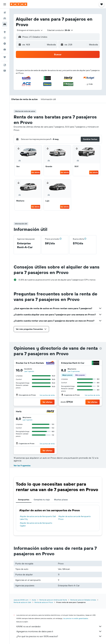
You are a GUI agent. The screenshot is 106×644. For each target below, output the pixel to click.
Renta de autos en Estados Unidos (83, 600)
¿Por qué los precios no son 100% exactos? (59, 636)
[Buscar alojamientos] (5, 18)
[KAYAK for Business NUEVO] (5, 49)
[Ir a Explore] (5, 32)
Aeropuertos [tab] (24, 500)
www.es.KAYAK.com (21, 600)
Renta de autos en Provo (44, 602)
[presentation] (101, 348)
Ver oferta (36, 172)
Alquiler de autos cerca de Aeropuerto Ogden (36, 524)
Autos (34, 600)
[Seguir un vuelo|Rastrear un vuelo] (5, 38)
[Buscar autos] (5, 24)
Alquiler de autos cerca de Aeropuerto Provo (75, 518)
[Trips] (5, 57)
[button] (5, 4)
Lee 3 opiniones (74, 371)
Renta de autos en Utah (22, 602)
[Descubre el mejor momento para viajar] (5, 44)
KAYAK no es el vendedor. (59, 626)
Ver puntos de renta (47, 395)
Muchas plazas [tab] (61, 500)
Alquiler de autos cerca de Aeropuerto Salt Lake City (38, 518)
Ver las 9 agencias (22, 466)
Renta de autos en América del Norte (53, 600)
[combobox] (30, 30)
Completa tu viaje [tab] (42, 500)
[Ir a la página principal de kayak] (19, 4)
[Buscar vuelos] (5, 13)
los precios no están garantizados (76, 618)
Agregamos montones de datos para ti (59, 631)
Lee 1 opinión (29, 371)
